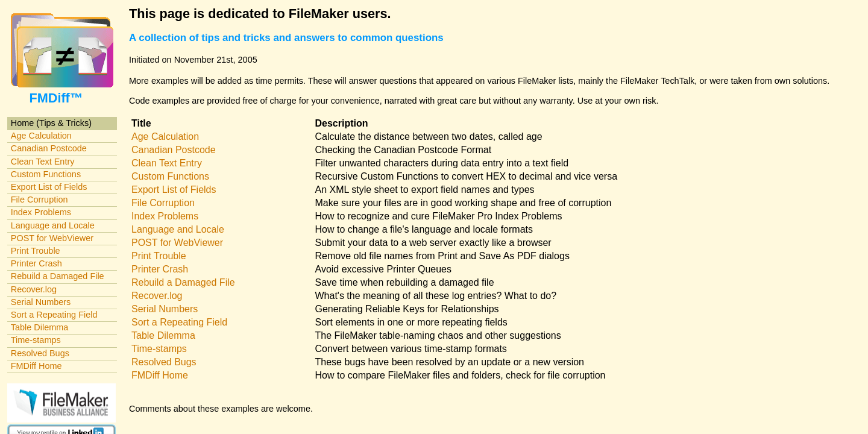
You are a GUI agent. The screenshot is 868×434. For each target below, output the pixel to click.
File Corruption (39, 200)
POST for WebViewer (52, 238)
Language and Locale (53, 225)
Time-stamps (36, 340)
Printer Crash (36, 263)
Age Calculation (41, 136)
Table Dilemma (39, 327)
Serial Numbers (41, 302)
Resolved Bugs (40, 353)
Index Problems (41, 212)
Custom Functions (46, 174)
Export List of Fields (49, 187)
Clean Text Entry (43, 162)
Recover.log (34, 289)
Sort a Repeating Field (54, 315)
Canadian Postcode (49, 148)
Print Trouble (36, 251)
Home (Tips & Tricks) (51, 123)
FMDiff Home (36, 366)
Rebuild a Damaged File (58, 276)
